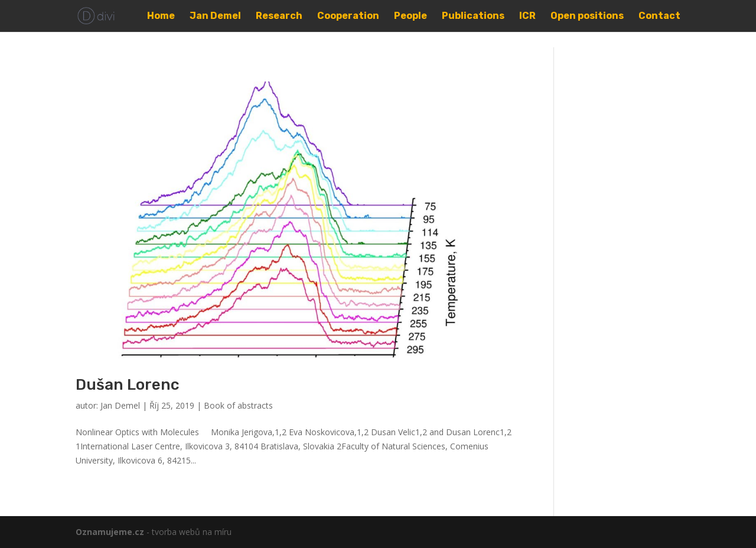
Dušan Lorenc (128, 385)
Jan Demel (215, 17)
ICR (527, 17)
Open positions (587, 17)
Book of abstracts (238, 405)
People (410, 17)
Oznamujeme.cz (110, 532)
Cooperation (348, 17)
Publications (473, 17)
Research (279, 17)
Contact (659, 17)
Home (161, 17)
